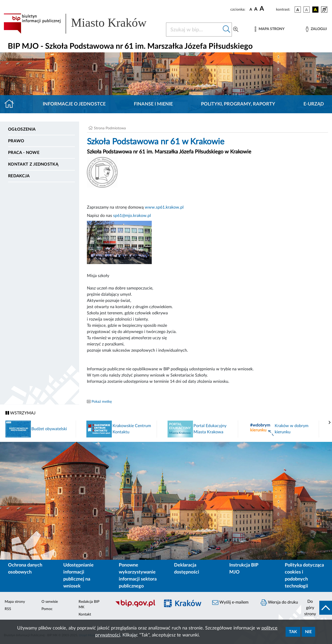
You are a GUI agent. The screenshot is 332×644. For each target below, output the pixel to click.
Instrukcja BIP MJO (244, 569)
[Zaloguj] (316, 29)
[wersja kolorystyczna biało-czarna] (307, 10)
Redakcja (19, 176)
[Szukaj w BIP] (194, 30)
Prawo (16, 141)
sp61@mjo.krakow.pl (132, 216)
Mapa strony (15, 602)
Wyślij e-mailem (230, 603)
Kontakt (85, 614)
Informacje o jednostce (74, 104)
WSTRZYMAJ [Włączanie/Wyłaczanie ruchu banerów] (20, 413)
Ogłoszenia (22, 129)
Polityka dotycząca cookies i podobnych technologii (304, 576)
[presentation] (330, 423)
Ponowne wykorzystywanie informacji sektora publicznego (138, 576)
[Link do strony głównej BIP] (82, 24)
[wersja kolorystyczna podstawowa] (298, 10)
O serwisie (50, 602)
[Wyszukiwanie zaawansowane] (236, 30)
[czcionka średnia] (256, 9)
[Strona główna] (11, 104)
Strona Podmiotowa (110, 128)
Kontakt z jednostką (33, 164)
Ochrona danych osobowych (25, 569)
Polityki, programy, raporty (238, 104)
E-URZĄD (314, 104)
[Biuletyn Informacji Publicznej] (135, 606)
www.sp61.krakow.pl (164, 207)
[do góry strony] (317, 608)
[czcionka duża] (267, 9)
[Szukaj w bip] (227, 30)
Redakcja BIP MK (89, 604)
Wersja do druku (279, 603)
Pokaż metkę (102, 402)
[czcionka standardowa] (251, 9)
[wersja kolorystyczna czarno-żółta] (315, 10)
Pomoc (47, 609)
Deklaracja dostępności (187, 569)
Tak (293, 632)
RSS (8, 609)
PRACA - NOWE (24, 153)
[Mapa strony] (269, 29)
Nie (308, 632)
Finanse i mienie (153, 104)
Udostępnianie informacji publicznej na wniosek (78, 576)
